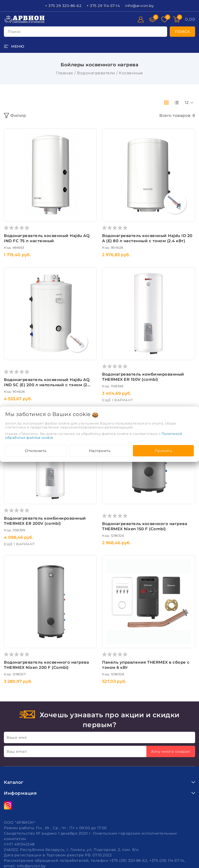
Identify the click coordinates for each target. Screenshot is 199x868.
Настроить (100, 451)
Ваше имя (16, 737)
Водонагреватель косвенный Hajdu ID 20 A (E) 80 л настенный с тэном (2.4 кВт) (147, 238)
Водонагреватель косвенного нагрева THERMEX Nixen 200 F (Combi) (46, 665)
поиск (14, 32)
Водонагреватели (96, 73)
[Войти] (141, 19)
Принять (164, 451)
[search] (183, 32)
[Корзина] (190, 19)
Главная (65, 73)
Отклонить (36, 451)
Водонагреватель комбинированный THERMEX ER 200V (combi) (45, 521)
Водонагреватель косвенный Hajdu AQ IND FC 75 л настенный (47, 238)
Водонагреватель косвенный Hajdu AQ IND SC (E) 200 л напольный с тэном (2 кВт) (47, 385)
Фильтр (15, 116)
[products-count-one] (176, 103)
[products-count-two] (166, 103)
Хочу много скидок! (171, 751)
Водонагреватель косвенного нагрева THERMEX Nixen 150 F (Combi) (145, 526)
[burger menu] (14, 46)
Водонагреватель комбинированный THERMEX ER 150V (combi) (143, 377)
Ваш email (17, 751)
